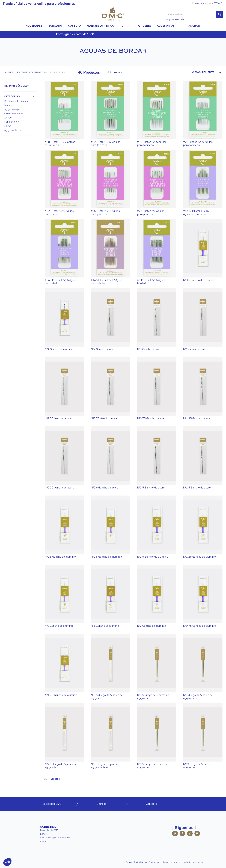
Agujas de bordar (13, 130)
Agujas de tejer (12, 110)
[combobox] (206, 73)
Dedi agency (155, 862)
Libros (8, 126)
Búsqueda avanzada (175, 20)
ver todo (118, 73)
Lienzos (9, 118)
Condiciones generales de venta (55, 838)
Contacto (45, 842)
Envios (43, 834)
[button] (20, 97)
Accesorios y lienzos (29, 73)
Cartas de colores (14, 114)
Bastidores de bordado (17, 101)
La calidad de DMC (49, 830)
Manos (8, 105)
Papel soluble (12, 122)
